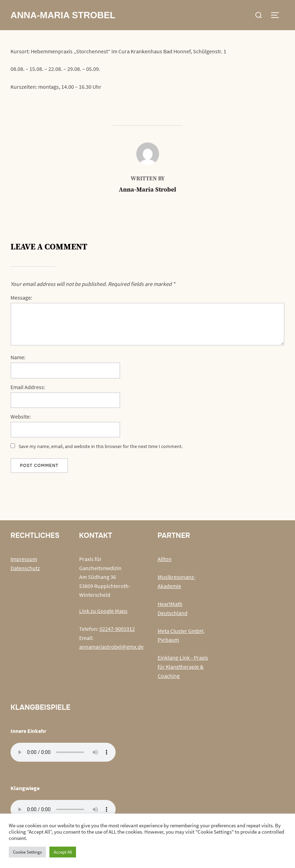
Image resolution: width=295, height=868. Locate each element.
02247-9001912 (117, 629)
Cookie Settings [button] (27, 852)
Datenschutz (25, 568)
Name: (18, 357)
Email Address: (28, 387)
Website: (21, 417)
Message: (21, 298)
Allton (165, 559)
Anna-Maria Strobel (63, 15)
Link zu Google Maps (103, 611)
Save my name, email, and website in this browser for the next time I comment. (101, 446)
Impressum (24, 559)
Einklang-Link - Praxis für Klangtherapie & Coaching (183, 666)
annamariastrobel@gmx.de (111, 647)
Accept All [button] (63, 852)
